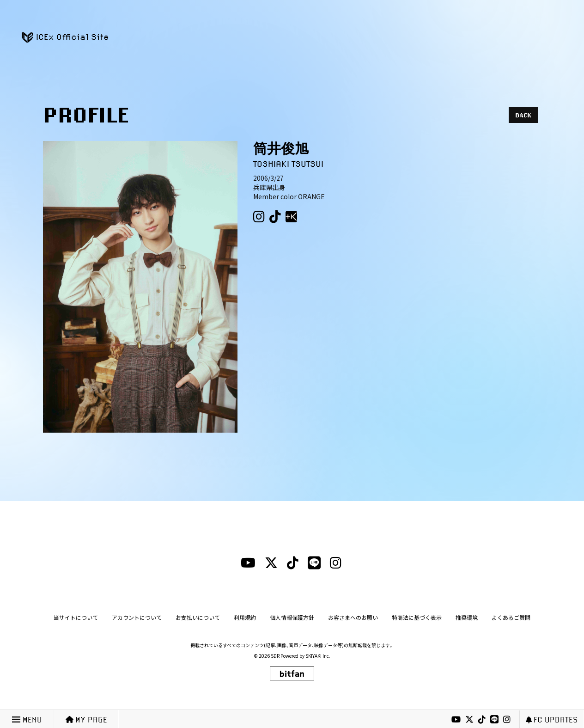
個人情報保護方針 (292, 617)
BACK (523, 115)
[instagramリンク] (507, 720)
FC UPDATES (552, 719)
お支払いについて (198, 617)
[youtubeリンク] (456, 720)
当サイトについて (76, 617)
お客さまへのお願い (353, 617)
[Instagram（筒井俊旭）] (259, 217)
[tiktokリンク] (482, 720)
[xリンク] (469, 720)
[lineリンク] (494, 720)
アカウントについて (137, 617)
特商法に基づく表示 (417, 617)
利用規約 (245, 617)
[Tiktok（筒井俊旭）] (275, 217)
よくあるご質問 (511, 617)
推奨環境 (467, 617)
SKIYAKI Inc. (318, 656)
